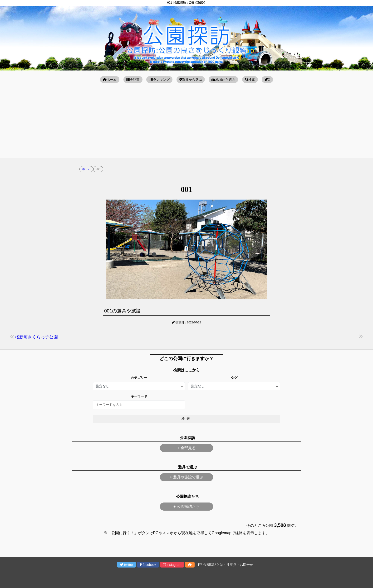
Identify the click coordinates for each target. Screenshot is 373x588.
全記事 (133, 80)
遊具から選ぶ (191, 80)
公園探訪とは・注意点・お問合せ (226, 565)
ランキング (159, 80)
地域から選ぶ (223, 80)
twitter (126, 565)
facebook (148, 565)
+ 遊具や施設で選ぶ (186, 477)
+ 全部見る (186, 448)
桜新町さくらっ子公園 (36, 337)
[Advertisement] (186, 120)
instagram (172, 565)
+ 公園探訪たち (186, 506)
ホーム (110, 80)
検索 (250, 80)
